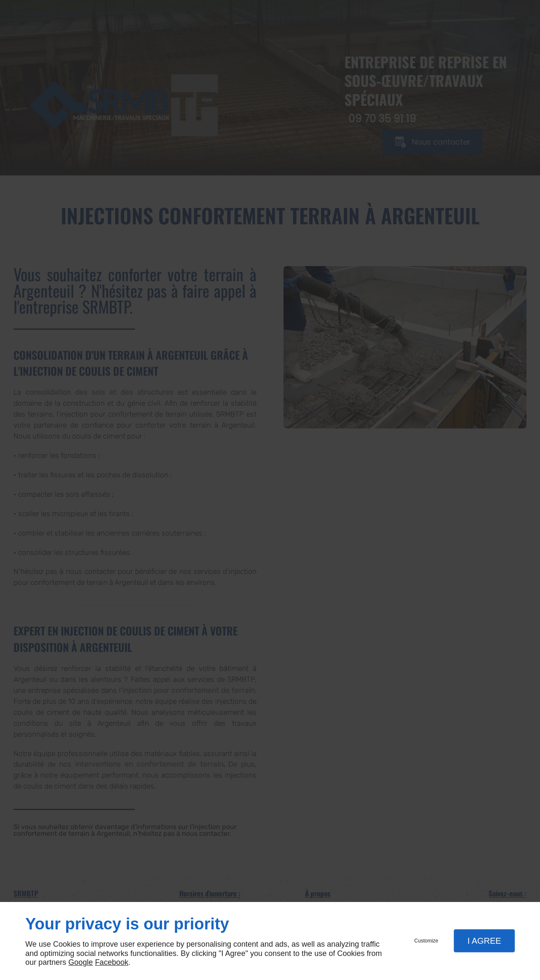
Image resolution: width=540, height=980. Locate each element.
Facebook (112, 962)
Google (81, 962)
